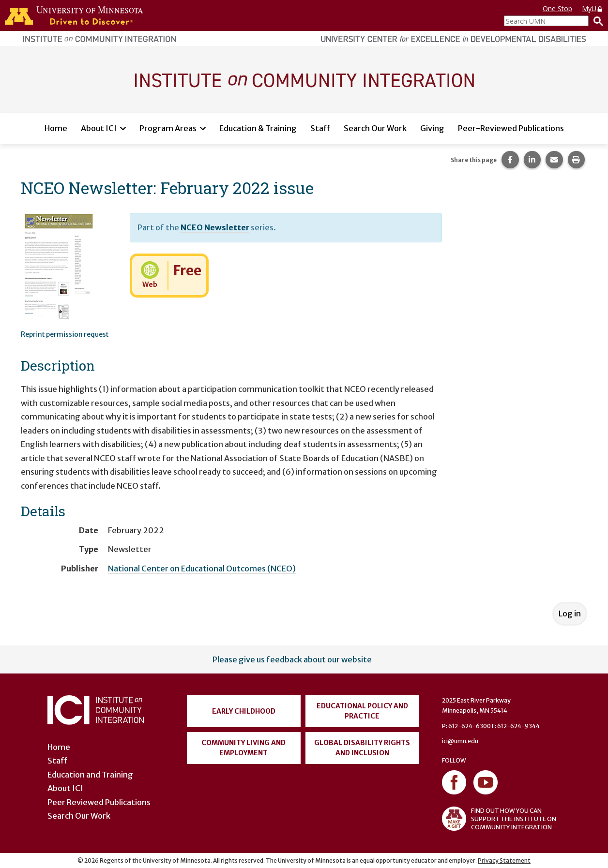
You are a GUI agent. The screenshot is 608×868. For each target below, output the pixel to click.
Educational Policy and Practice (362, 711)
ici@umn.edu (460, 741)
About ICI (99, 128)
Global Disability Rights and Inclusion (362, 748)
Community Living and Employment (243, 748)
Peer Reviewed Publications (99, 802)
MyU (593, 8)
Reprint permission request (65, 334)
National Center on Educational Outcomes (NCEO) (202, 569)
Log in (570, 614)
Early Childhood (244, 711)
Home (56, 128)
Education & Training (258, 128)
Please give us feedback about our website (292, 659)
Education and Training (90, 775)
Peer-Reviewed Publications (511, 128)
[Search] (596, 21)
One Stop (557, 8)
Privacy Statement (504, 861)
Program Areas (168, 128)
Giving (432, 128)
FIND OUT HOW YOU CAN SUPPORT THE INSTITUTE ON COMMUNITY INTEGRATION (499, 819)
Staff (320, 128)
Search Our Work (375, 128)
